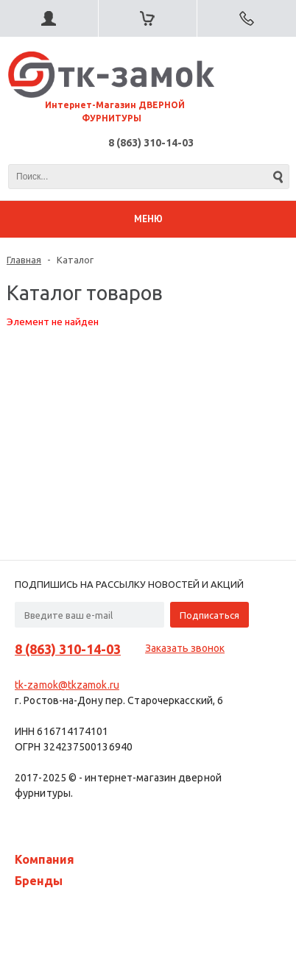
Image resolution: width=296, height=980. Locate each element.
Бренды (39, 881)
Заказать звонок (185, 648)
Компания (45, 859)
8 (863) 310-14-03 (151, 143)
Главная (24, 260)
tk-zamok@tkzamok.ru (67, 685)
